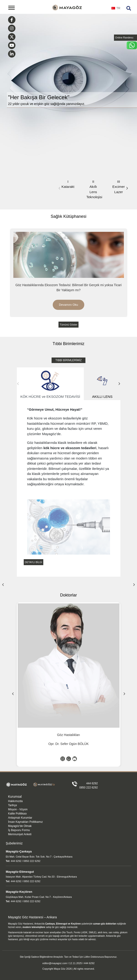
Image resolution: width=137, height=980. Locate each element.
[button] (127, 188)
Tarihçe (13, 805)
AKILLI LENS (102, 384)
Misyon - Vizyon (18, 809)
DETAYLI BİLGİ (34, 562)
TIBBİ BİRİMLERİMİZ (68, 360)
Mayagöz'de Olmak (20, 826)
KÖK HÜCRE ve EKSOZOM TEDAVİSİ (50, 384)
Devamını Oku (68, 305)
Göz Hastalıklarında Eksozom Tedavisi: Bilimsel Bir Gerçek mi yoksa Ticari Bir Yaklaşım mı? (68, 288)
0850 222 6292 (89, 788)
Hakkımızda (15, 801)
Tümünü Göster (68, 325)
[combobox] (116, 10)
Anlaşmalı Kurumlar (20, 818)
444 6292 (92, 783)
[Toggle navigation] (12, 8)
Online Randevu (124, 38)
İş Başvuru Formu (19, 830)
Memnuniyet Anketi (20, 834)
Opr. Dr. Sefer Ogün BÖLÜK (68, 744)
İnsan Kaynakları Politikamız (25, 822)
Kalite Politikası (17, 814)
